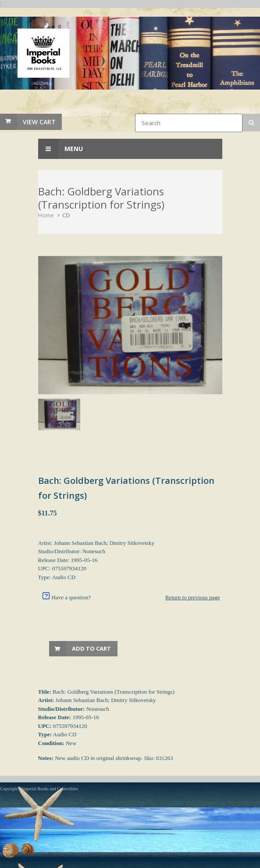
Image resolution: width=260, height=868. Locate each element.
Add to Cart (91, 648)
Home (46, 215)
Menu (61, 149)
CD (66, 215)
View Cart (39, 122)
